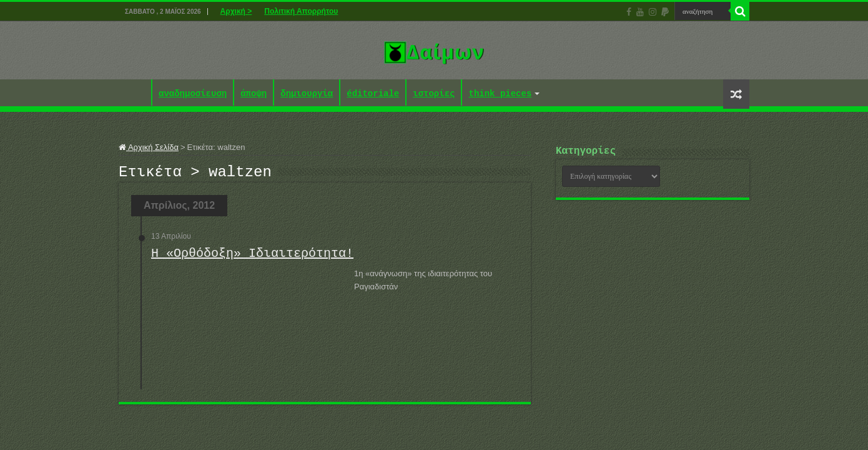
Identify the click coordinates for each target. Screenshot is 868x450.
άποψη (254, 94)
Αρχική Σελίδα (149, 147)
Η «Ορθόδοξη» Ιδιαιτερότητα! (252, 257)
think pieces (500, 94)
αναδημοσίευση (193, 94)
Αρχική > (236, 11)
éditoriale (373, 94)
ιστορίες (434, 94)
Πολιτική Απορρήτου (301, 11)
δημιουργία (307, 94)
